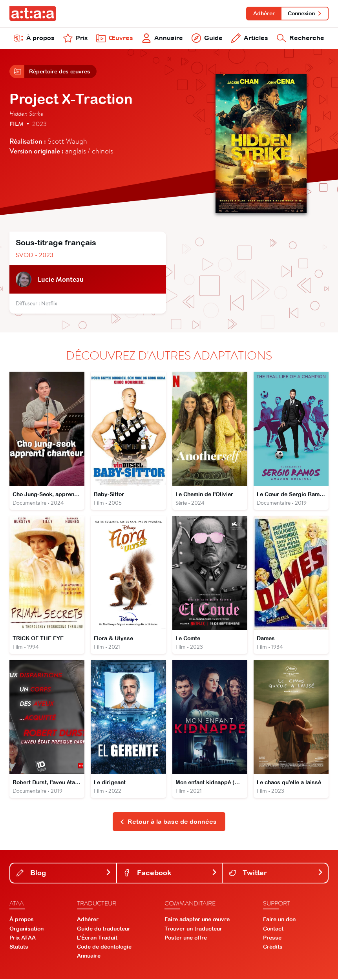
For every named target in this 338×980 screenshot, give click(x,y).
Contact (273, 930)
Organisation (26, 930)
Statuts (19, 948)
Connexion (305, 13)
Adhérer (264, 13)
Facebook (170, 874)
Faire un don (279, 921)
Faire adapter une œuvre (197, 921)
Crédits (273, 948)
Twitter (276, 874)
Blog (64, 874)
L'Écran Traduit (97, 939)
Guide (207, 38)
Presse (272, 939)
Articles (250, 38)
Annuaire (162, 38)
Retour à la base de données (168, 823)
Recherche (301, 38)
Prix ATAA (23, 939)
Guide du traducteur (104, 930)
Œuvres (115, 38)
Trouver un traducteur (193, 930)
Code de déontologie (104, 948)
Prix (75, 38)
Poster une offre (186, 939)
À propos (34, 38)
